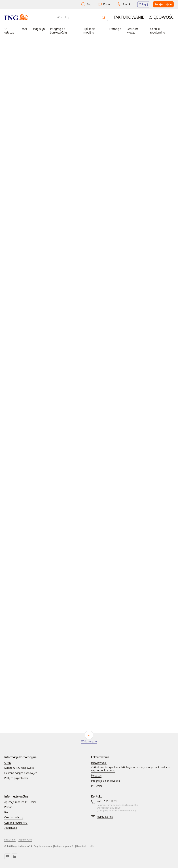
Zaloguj (144, 4)
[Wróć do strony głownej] (16, 17)
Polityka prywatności (64, 846)
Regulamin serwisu (43, 846)
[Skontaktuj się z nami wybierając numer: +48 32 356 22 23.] (107, 801)
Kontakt (127, 4)
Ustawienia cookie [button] (85, 846)
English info (10, 840)
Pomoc (107, 4)
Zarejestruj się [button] (163, 4)
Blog (89, 4)
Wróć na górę (89, 742)
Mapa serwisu (25, 840)
